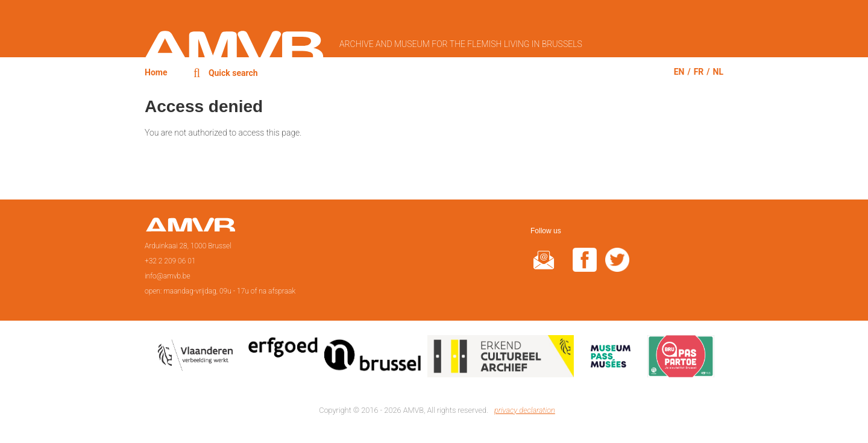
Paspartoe (681, 359)
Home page (190, 228)
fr (699, 72)
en (679, 72)
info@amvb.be (168, 276)
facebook (585, 267)
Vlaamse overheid (198, 359)
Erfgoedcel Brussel (335, 359)
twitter (617, 267)
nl (718, 72)
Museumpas (611, 359)
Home (156, 72)
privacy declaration (525, 410)
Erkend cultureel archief (501, 359)
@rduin (544, 267)
